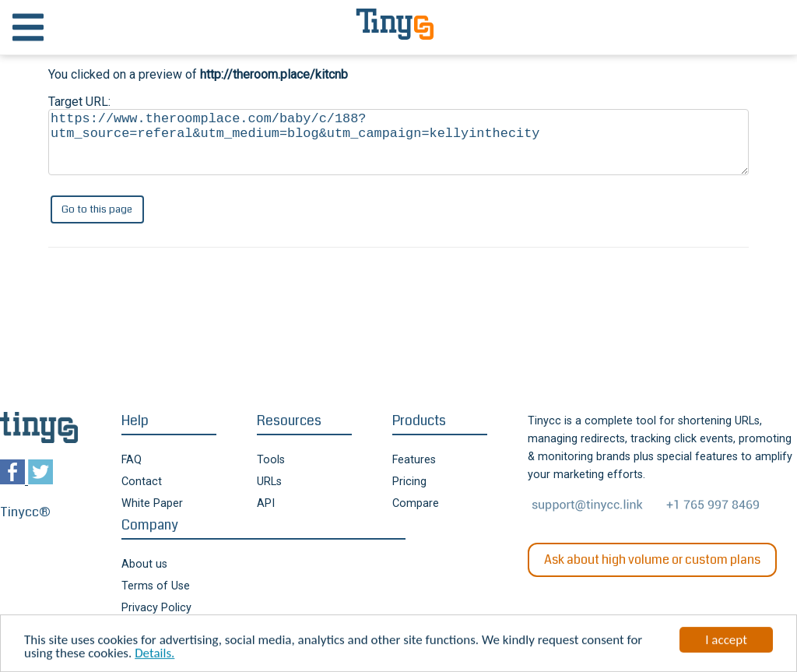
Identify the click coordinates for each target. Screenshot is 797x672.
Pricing (409, 482)
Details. (154, 654)
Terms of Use (156, 586)
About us (144, 564)
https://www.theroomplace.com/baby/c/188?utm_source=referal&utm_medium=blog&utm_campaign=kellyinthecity (398, 142)
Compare (416, 503)
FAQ (132, 460)
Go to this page (97, 209)
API (266, 503)
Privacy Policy (156, 608)
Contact (142, 482)
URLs (269, 482)
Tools (271, 460)
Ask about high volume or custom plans (652, 559)
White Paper (152, 503)
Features (414, 460)
